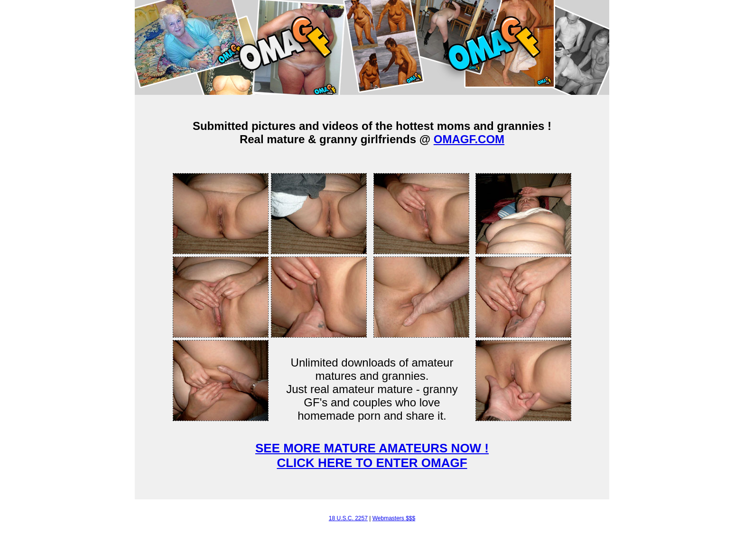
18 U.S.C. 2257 (348, 518)
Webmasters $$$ (394, 518)
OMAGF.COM (469, 139)
